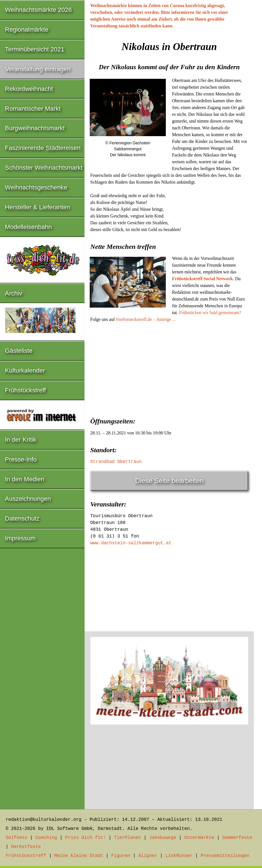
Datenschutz (22, 518)
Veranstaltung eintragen (38, 69)
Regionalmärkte (27, 30)
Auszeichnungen (28, 499)
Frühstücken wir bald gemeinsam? (210, 313)
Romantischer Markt (33, 109)
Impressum (20, 538)
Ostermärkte (199, 838)
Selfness (16, 838)
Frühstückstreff (26, 390)
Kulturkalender (25, 370)
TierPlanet (127, 838)
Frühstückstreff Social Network (202, 279)
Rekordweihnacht (29, 89)
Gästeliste (19, 351)
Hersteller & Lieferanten (38, 207)
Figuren (121, 856)
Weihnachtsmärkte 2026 (38, 10)
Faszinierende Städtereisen (43, 148)
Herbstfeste (26, 847)
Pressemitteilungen (225, 856)
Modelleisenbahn (28, 227)
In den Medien (25, 479)
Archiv (14, 293)
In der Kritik (21, 440)
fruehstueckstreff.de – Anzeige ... (146, 319)
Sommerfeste (237, 838)
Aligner (148, 856)
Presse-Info (21, 459)
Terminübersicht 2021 (35, 49)
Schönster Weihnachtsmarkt (44, 168)
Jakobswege (163, 838)
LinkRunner (179, 856)
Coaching (46, 838)
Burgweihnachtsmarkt (35, 128)
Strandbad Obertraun (116, 462)
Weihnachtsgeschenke (36, 187)
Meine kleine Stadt (79, 856)
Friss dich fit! (85, 838)
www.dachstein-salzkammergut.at (131, 543)
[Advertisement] (169, 368)
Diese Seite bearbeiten (169, 481)
